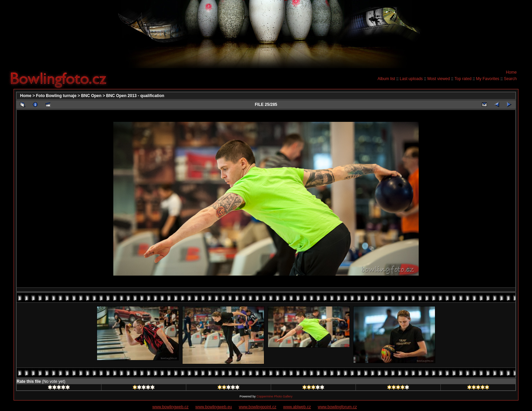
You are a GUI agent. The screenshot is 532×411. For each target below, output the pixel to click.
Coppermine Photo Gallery (274, 396)
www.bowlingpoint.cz (258, 407)
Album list (386, 79)
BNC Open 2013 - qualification (135, 96)
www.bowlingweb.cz (170, 407)
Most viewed (439, 79)
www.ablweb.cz (297, 407)
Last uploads (411, 79)
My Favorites (488, 79)
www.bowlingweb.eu (214, 407)
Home (511, 72)
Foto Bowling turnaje (56, 96)
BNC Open (91, 96)
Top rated (463, 79)
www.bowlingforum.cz (337, 407)
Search (510, 79)
